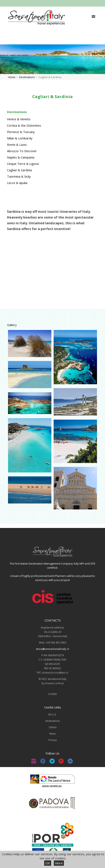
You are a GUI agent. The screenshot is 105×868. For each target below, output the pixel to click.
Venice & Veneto (19, 119)
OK (48, 863)
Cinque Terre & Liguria (23, 164)
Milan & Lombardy (20, 138)
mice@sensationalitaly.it (52, 649)
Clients (53, 727)
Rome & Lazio (17, 145)
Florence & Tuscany (21, 132)
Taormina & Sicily (19, 176)
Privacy (53, 740)
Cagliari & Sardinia (19, 170)
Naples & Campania (21, 157)
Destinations (27, 77)
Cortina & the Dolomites (24, 125)
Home (12, 77)
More (59, 863)
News (52, 734)
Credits (52, 694)
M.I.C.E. (52, 715)
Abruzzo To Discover (22, 151)
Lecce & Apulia (17, 183)
